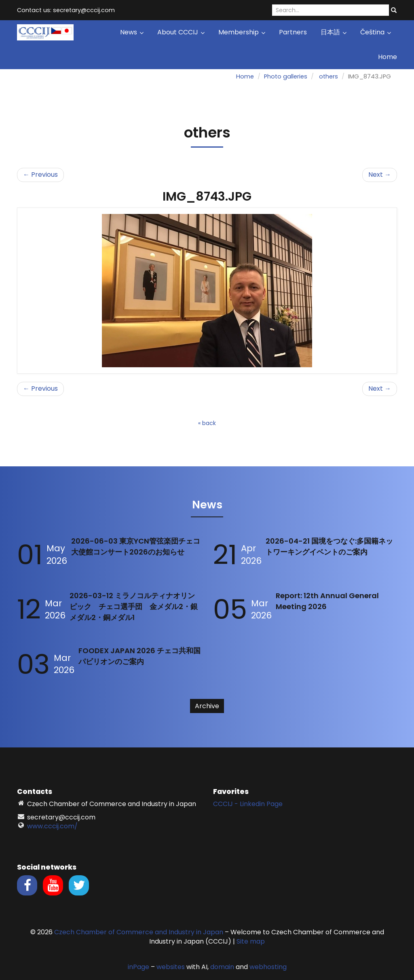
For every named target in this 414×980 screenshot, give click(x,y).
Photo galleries (286, 76)
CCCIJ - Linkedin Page (248, 804)
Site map (251, 941)
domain (222, 967)
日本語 (334, 32)
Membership (242, 32)
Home (388, 57)
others (328, 76)
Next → (380, 175)
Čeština (376, 32)
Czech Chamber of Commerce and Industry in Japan (139, 932)
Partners (293, 32)
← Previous (40, 175)
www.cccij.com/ (52, 826)
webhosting (268, 967)
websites (171, 967)
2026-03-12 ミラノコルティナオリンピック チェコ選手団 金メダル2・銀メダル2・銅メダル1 (134, 606)
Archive (207, 706)
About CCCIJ (181, 32)
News (132, 32)
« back (207, 423)
